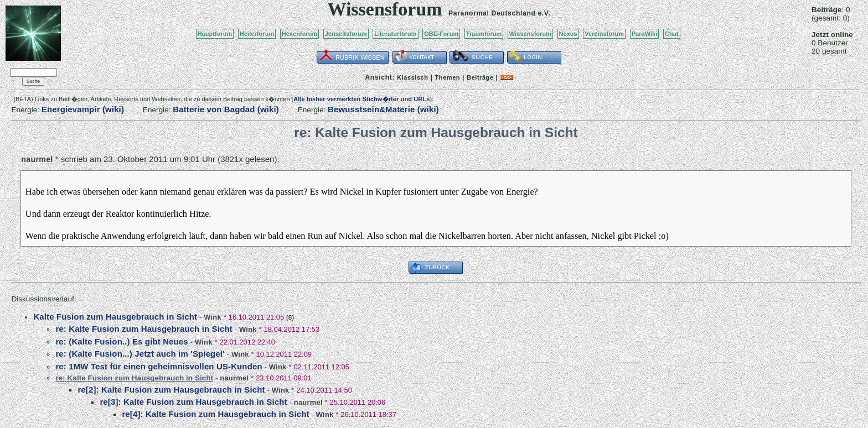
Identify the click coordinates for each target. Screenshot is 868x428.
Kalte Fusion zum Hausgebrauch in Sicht (115, 317)
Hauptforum (215, 34)
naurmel (37, 159)
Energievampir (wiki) (83, 109)
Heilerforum (257, 34)
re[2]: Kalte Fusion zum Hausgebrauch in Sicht (171, 390)
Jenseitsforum (346, 34)
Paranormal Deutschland (492, 13)
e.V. (544, 13)
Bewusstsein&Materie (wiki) (383, 109)
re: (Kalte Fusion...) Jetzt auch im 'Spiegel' (140, 354)
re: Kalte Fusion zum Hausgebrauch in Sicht (144, 329)
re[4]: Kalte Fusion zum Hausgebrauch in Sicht (215, 414)
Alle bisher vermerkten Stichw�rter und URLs (361, 99)
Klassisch (412, 77)
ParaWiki (645, 34)
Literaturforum (395, 34)
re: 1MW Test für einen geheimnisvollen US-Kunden (159, 366)
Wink (213, 317)
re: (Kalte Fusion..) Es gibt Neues (122, 341)
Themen (448, 77)
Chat (672, 34)
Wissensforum (530, 34)
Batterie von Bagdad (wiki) (226, 109)
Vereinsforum (604, 34)
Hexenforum (300, 34)
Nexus (568, 34)
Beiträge (480, 77)
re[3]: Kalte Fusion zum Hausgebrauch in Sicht (193, 402)
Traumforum (484, 34)
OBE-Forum (441, 34)
